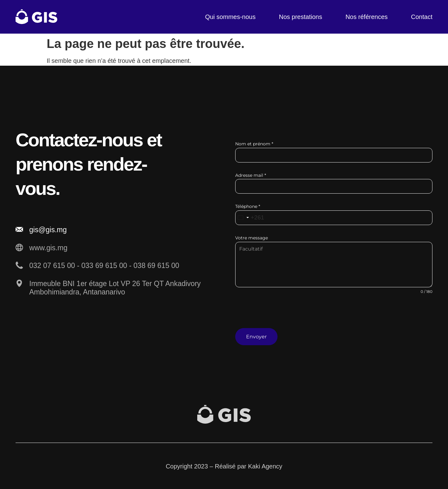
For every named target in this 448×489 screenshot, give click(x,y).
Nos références (366, 17)
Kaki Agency (265, 466)
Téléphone (248, 206)
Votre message (252, 238)
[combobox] (250, 218)
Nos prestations (300, 17)
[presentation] (334, 316)
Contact (422, 17)
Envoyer (256, 337)
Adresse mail (251, 175)
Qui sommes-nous (230, 17)
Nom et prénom (254, 144)
